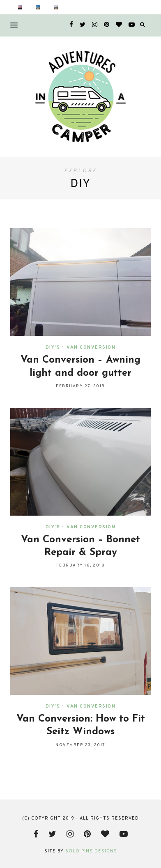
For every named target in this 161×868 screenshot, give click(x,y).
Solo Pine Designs (91, 851)
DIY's (53, 347)
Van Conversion (91, 347)
